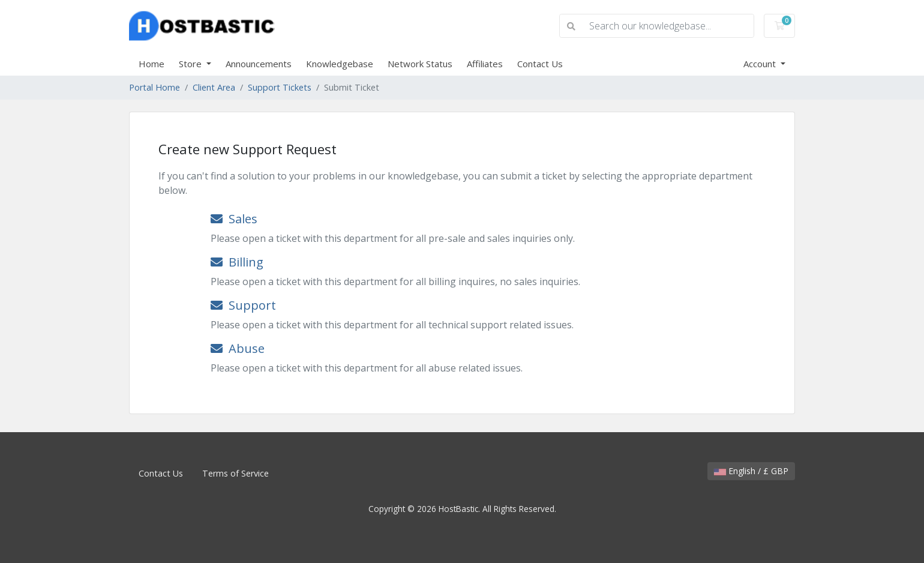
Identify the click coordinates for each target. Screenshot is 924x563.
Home (151, 64)
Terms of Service (235, 473)
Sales (234, 219)
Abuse (238, 348)
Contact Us (540, 64)
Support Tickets (280, 87)
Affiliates (485, 64)
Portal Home (154, 87)
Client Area (214, 87)
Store (191, 64)
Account (761, 64)
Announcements (259, 64)
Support (243, 305)
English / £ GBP (751, 471)
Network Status (420, 64)
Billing (237, 262)
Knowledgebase (340, 64)
